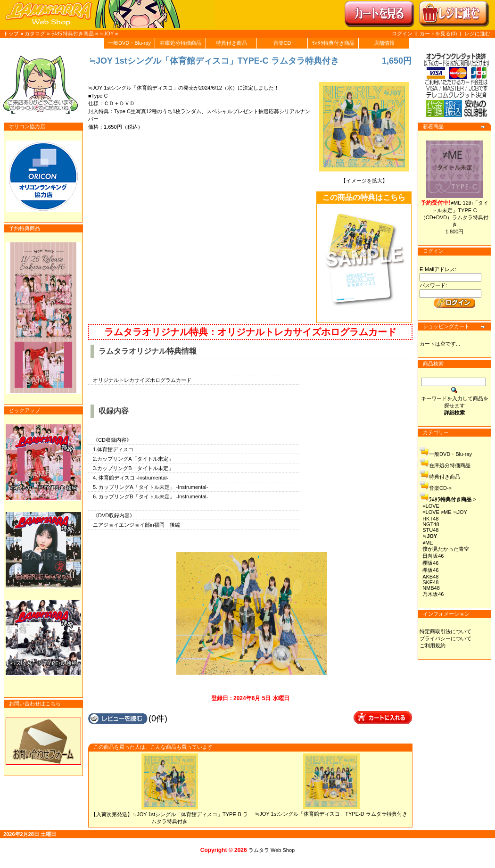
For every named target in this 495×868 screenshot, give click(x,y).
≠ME (428, 543)
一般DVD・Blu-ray (129, 43)
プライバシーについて (445, 638)
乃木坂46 (433, 594)
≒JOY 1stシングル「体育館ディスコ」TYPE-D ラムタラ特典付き (331, 814)
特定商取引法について (445, 631)
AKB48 (430, 577)
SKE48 (430, 582)
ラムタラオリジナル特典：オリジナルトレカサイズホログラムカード (250, 332)
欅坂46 (430, 570)
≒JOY (107, 33)
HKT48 (430, 519)
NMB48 (431, 588)
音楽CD (282, 43)
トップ (11, 33)
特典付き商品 (231, 43)
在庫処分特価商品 (181, 43)
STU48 (430, 530)
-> (453, 499)
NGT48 (431, 524)
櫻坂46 (430, 563)
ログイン (402, 33)
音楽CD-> (440, 488)
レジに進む (477, 33)
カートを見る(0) (439, 33)
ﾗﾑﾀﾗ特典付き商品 (73, 33)
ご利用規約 (433, 645)
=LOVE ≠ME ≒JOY (445, 512)
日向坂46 (433, 556)
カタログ (35, 33)
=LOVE (431, 506)
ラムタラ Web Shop (272, 850)
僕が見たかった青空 (446, 549)
